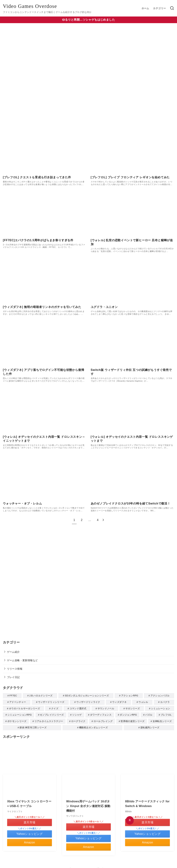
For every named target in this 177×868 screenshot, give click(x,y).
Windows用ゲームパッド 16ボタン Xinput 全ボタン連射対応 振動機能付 (88, 805)
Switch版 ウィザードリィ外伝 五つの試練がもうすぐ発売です (131, 372)
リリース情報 (15, 669)
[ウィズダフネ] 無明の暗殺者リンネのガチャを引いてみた (42, 307)
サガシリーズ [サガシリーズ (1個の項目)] (133, 708)
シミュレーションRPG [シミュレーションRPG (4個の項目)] (20, 714)
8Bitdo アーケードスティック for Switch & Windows (147, 803)
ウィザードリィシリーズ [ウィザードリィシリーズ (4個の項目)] (51, 702)
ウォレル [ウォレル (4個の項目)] (143, 702)
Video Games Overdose (30, 6)
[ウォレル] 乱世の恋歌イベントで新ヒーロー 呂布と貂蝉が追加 (132, 242)
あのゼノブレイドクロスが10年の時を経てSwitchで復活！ (131, 503)
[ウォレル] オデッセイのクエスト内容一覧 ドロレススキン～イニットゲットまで (44, 439)
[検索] (172, 8)
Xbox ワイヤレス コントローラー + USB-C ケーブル (29, 803)
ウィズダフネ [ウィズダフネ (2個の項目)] (119, 702)
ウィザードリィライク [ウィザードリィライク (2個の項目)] (88, 702)
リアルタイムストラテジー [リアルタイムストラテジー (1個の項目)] (49, 720)
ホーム (145, 8)
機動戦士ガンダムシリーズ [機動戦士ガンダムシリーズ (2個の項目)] (93, 727)
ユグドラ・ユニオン (104, 307)
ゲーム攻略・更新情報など (22, 660)
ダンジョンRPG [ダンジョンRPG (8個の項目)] (128, 714)
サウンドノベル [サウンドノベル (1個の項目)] (106, 708)
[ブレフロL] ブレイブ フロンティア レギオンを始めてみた (130, 177)
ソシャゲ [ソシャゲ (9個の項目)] (77, 714)
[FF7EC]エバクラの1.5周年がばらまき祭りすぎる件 (38, 240)
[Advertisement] (89, 582)
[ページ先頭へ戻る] (130, 820)
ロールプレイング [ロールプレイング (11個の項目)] (103, 720)
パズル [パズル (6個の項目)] (149, 714)
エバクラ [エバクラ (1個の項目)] (165, 702)
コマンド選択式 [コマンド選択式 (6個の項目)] (78, 708)
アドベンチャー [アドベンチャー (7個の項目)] (18, 702)
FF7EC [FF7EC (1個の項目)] (13, 696)
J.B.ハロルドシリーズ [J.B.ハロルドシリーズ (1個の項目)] (41, 696)
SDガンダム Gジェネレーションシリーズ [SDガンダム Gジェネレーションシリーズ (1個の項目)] (87, 696)
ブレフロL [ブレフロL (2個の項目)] (166, 714)
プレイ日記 (13, 677)
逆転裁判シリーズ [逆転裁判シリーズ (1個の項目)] (150, 727)
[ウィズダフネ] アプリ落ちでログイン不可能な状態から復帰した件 (43, 372)
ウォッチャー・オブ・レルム (22, 503)
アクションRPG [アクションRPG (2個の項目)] (130, 696)
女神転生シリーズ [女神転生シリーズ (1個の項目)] (162, 720)
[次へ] (103, 520)
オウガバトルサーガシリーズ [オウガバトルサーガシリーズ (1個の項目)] (24, 708)
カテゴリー (159, 8)
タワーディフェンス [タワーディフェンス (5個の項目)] (101, 714)
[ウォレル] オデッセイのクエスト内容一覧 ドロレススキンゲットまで (132, 439)
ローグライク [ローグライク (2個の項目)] (78, 720)
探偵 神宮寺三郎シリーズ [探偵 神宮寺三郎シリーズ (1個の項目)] (33, 727)
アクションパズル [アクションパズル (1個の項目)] (160, 696)
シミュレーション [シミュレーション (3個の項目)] (161, 708)
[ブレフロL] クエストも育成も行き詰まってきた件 (37, 177)
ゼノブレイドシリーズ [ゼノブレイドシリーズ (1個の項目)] (52, 714)
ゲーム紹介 (13, 652)
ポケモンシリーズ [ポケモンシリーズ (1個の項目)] (17, 720)
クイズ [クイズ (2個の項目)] (55, 708)
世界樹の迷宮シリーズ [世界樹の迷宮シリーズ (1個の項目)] (133, 720)
